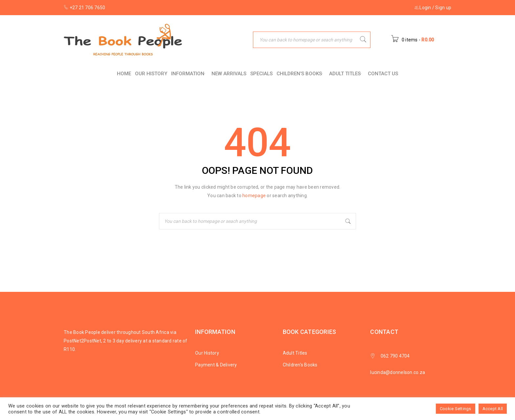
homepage (254, 196)
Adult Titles (295, 353)
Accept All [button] (493, 409)
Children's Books (300, 365)
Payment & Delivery (216, 365)
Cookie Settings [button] (456, 409)
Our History (207, 353)
